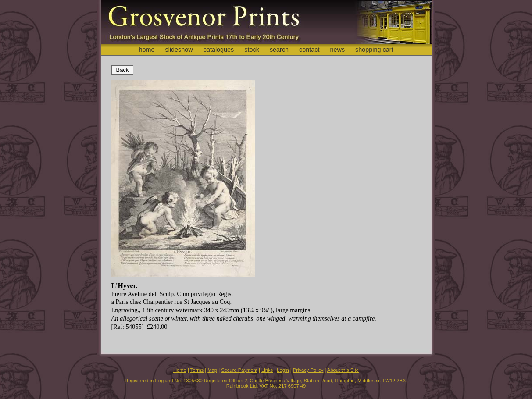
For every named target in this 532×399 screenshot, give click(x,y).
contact (309, 50)
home (146, 50)
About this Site (343, 370)
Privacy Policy (308, 370)
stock (252, 50)
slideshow (179, 50)
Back (123, 70)
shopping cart (374, 50)
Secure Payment (239, 370)
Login (283, 370)
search (279, 50)
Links (267, 370)
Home (180, 370)
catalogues (219, 50)
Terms (197, 370)
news (338, 50)
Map (212, 370)
